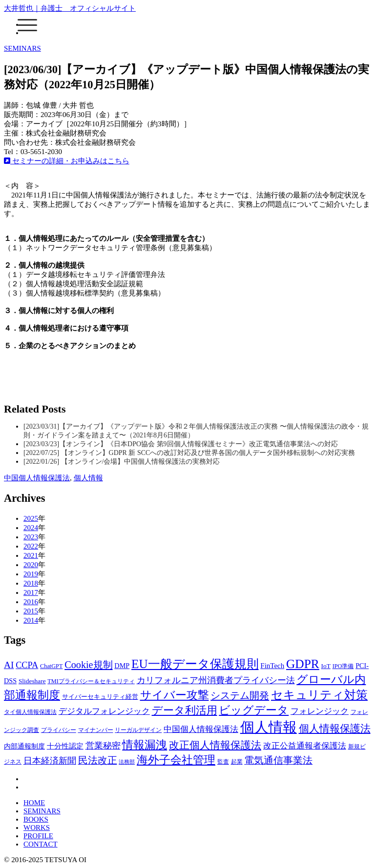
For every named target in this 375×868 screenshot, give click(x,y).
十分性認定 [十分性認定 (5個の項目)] (65, 746)
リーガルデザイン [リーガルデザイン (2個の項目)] (138, 730)
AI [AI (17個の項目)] (9, 665)
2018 (31, 583)
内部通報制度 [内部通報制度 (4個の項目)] (24, 746)
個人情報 (88, 478)
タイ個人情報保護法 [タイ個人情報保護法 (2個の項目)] (30, 712)
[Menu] (27, 25)
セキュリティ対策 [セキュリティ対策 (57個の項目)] (319, 695)
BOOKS (36, 819)
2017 (31, 592)
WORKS (37, 828)
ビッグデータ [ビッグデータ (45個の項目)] (254, 710)
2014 (31, 620)
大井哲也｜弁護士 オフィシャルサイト (70, 8)
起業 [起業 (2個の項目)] (237, 762)
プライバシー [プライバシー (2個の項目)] (59, 730)
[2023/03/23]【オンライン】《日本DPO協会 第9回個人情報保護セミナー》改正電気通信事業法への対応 (181, 444)
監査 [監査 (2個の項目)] (223, 762)
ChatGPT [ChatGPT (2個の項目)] (51, 666)
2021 (31, 555)
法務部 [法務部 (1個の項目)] (127, 762)
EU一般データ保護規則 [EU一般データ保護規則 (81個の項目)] (195, 664)
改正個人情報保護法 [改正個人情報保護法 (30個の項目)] (215, 745)
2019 (31, 574)
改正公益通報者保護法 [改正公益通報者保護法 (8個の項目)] (305, 746)
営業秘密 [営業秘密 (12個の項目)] (103, 746)
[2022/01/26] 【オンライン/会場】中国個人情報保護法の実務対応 (122, 462)
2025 (31, 518)
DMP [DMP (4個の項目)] (122, 666)
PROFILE (38, 836)
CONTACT (41, 844)
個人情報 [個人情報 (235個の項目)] (269, 727)
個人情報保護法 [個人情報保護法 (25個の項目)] (335, 729)
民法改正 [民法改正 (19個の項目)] (98, 760)
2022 (31, 546)
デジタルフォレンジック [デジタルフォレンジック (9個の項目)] (104, 711)
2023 (31, 537)
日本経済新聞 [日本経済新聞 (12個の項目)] (50, 761)
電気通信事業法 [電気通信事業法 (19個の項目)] (278, 760)
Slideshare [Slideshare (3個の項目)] (32, 681)
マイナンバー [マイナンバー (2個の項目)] (96, 730)
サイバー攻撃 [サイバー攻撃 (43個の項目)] (175, 695)
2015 (31, 611)
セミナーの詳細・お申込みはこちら (67, 161)
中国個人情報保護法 (37, 478)
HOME (34, 803)
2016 (31, 602)
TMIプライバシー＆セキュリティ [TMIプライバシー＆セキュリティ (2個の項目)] (91, 681)
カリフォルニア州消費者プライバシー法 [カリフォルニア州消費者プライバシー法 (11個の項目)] (216, 680)
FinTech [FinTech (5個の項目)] (272, 666)
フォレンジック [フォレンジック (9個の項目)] (320, 711)
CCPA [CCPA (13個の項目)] (27, 665)
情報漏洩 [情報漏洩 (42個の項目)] (145, 745)
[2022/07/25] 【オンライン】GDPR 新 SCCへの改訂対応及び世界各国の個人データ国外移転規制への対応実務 (189, 453)
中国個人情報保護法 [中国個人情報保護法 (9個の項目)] (201, 729)
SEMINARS (22, 48)
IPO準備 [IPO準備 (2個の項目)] (343, 666)
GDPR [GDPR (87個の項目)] (303, 664)
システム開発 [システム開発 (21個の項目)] (240, 695)
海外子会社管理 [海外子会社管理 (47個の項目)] (176, 760)
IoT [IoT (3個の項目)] (326, 666)
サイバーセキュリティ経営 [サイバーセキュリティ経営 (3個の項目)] (100, 697)
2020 (31, 565)
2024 (31, 528)
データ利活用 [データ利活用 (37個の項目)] (185, 710)
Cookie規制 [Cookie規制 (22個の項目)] (88, 665)
